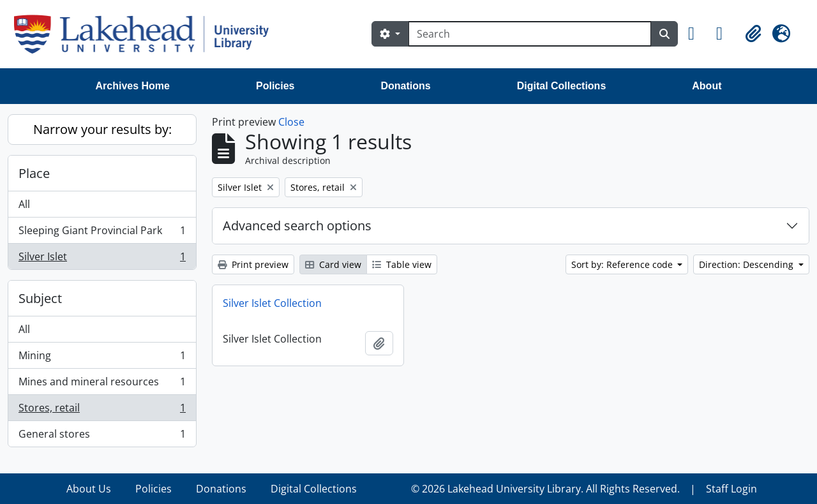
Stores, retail (102, 411)
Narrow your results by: (102, 129)
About (707, 86)
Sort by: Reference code (623, 264)
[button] (697, 34)
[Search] (530, 34)
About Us (89, 489)
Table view (402, 264)
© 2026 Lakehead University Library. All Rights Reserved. (545, 489)
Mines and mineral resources (102, 384)
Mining (102, 358)
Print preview (253, 264)
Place (34, 173)
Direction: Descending (747, 264)
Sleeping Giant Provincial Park (102, 233)
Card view (333, 264)
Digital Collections (562, 86)
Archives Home (133, 86)
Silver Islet (102, 259)
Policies (275, 86)
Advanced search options (297, 226)
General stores (102, 436)
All (24, 204)
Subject (40, 298)
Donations (405, 86)
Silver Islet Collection (272, 303)
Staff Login (731, 489)
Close (291, 122)
